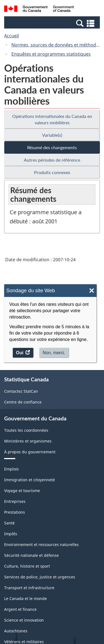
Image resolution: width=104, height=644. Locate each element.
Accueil (12, 36)
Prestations (15, 512)
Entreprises (15, 501)
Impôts (11, 534)
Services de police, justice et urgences (40, 577)
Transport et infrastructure (29, 588)
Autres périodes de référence (52, 160)
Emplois (12, 469)
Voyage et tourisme (22, 491)
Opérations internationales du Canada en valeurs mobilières (52, 119)
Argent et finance (20, 609)
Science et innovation (24, 620)
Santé (9, 523)
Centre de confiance (23, 402)
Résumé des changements (52, 147)
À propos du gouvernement (30, 452)
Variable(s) (52, 135)
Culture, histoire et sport (27, 566)
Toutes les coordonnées (26, 430)
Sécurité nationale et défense (31, 555)
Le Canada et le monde (26, 598)
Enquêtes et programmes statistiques (51, 54)
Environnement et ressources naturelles (41, 545)
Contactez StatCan (21, 391)
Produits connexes (52, 172)
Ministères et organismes (28, 441)
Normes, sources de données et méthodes (56, 45)
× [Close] (92, 291)
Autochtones (16, 631)
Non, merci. (54, 353)
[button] (53, 23)
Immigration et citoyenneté (30, 480)
